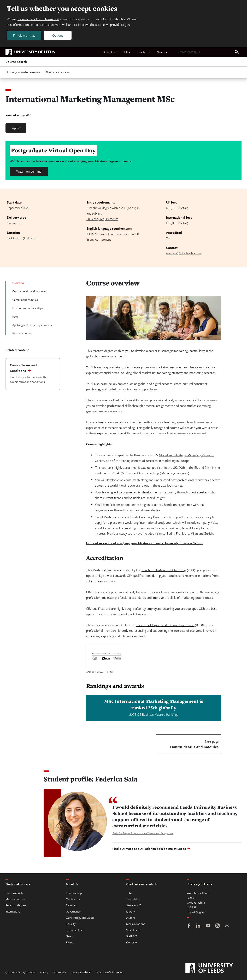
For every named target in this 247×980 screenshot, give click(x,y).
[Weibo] (227, 926)
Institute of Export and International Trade (165, 625)
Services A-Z (134, 905)
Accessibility (59, 972)
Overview (18, 283)
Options (58, 35)
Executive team (75, 930)
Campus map (74, 893)
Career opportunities (25, 300)
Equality (71, 924)
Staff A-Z (132, 936)
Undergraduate (14, 893)
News (69, 936)
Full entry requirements (102, 219)
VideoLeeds (133, 930)
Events (70, 942)
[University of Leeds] (213, 968)
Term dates (133, 899)
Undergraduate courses (23, 72)
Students (110, 52)
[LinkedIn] (198, 926)
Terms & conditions (81, 972)
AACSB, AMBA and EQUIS (100, 672)
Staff (127, 52)
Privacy (44, 972)
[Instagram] (217, 926)
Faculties (144, 52)
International (13, 912)
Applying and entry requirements (32, 325)
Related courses (22, 333)
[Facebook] (189, 926)
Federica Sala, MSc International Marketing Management (143, 833)
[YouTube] (208, 926)
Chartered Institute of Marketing (164, 570)
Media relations (136, 924)
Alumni (162, 52)
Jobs (129, 893)
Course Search (16, 62)
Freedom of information (110, 972)
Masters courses (58, 72)
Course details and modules (29, 291)
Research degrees (16, 905)
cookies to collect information (38, 19)
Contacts (132, 942)
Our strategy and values (80, 918)
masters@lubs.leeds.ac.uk (184, 253)
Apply (16, 128)
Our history (73, 899)
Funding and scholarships (28, 308)
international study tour (156, 523)
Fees (15, 317)
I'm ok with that (24, 35)
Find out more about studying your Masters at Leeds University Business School (145, 543)
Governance (73, 912)
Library (131, 912)
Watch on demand (29, 171)
